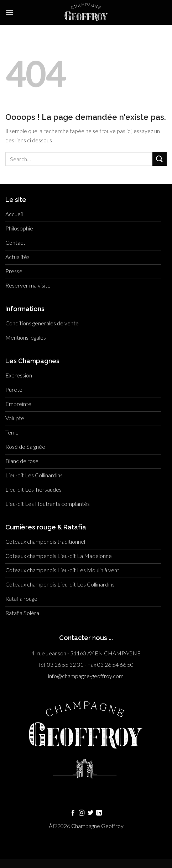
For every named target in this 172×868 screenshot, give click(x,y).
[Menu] (10, 12)
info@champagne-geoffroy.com (86, 676)
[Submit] (160, 159)
